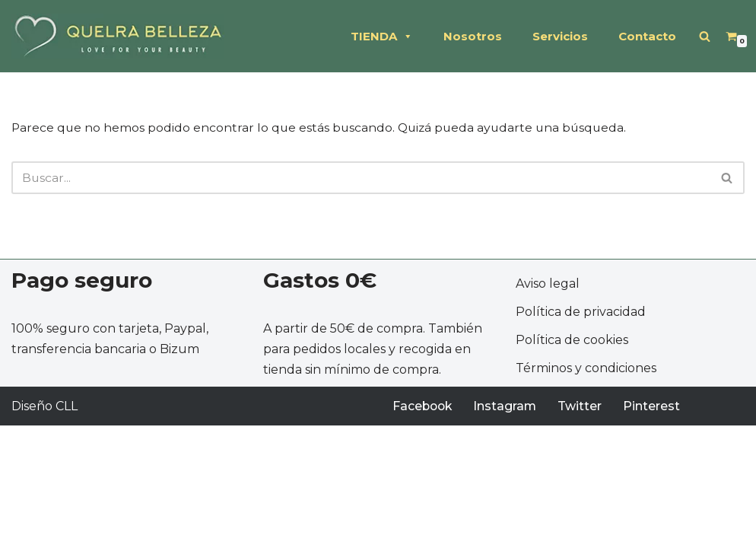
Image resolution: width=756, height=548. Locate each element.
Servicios (560, 36)
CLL (67, 529)
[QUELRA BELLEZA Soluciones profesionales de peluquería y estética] (118, 36)
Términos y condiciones (586, 491)
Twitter (583, 529)
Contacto (647, 36)
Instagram (508, 529)
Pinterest (655, 529)
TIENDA (382, 37)
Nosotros (473, 36)
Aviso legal (548, 406)
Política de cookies (572, 462)
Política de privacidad (581, 434)
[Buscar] (705, 36)
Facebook (424, 529)
